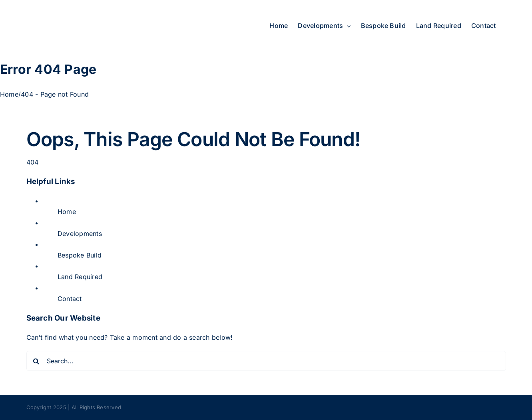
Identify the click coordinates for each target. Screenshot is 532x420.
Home (67, 212)
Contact (70, 299)
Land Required (80, 277)
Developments (80, 234)
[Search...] (266, 361)
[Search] (36, 361)
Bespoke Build (80, 255)
